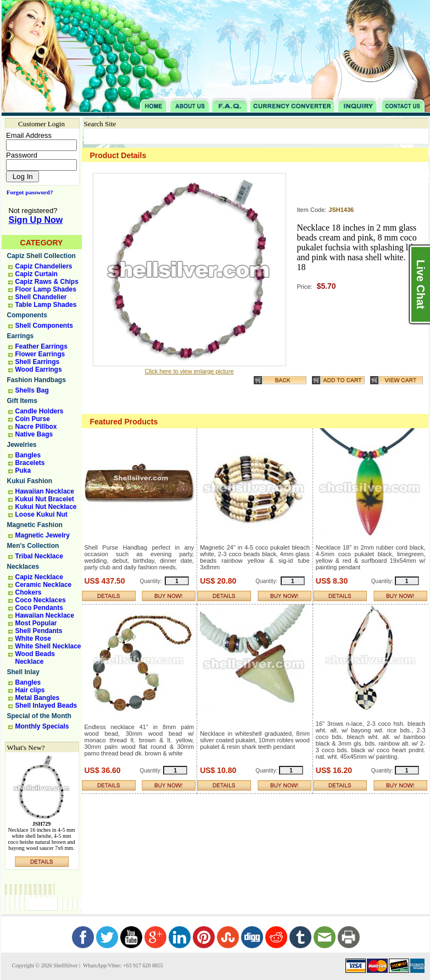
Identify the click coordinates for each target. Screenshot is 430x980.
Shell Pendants (39, 631)
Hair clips (30, 690)
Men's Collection (33, 546)
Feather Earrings (41, 346)
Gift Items (22, 401)
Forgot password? (28, 192)
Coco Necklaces (41, 600)
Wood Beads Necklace (35, 658)
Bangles (28, 455)
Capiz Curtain (37, 274)
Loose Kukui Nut (41, 514)
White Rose (33, 639)
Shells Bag (32, 390)
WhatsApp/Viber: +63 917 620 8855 (122, 965)
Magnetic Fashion (35, 525)
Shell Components (44, 326)
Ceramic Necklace (44, 585)
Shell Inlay (23, 672)
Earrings (21, 336)
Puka (23, 471)
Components (27, 315)
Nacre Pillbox (36, 427)
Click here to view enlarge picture (189, 371)
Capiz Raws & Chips (47, 282)
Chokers (29, 592)
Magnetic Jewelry (43, 535)
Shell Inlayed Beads (46, 705)
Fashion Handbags (37, 380)
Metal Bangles (38, 698)
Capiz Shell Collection (41, 256)
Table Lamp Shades (46, 305)
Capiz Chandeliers (44, 266)
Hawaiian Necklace (45, 491)
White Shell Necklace (48, 646)
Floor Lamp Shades (46, 289)
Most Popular (36, 623)
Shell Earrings (38, 362)
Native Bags (34, 434)
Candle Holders (40, 411)
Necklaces (23, 567)
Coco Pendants (39, 608)
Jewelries (22, 445)
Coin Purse (33, 419)
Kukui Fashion (30, 481)
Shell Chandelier (41, 297)
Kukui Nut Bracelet (45, 499)
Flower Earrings (40, 354)
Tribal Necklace (39, 556)
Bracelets (30, 463)
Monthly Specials (42, 726)
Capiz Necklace (39, 577)
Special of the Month (39, 716)
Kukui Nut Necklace (46, 507)
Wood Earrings (39, 369)
